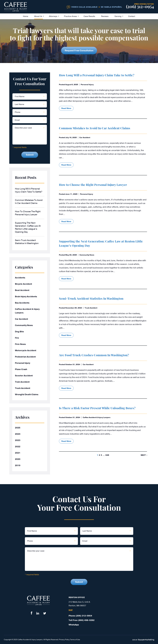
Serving (118, 16)
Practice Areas (70, 16)
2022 (18, 447)
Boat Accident (22, 290)
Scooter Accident (24, 376)
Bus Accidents (22, 303)
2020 (18, 459)
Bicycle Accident (23, 284)
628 (107, 455)
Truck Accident (91, 308)
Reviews (105, 16)
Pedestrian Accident (25, 357)
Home (26, 16)
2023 (18, 440)
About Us (38, 16)
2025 (18, 428)
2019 (18, 465)
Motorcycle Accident (26, 350)
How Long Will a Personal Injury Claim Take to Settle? (97, 76)
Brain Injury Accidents (26, 297)
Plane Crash (21, 369)
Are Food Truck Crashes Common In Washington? (94, 355)
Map (71, 610)
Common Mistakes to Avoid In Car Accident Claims (95, 128)
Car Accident (85, 138)
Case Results (89, 16)
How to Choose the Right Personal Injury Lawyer (93, 185)
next (143, 455)
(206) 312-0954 (140, 7)
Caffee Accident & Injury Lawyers (97, 417)
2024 (18, 434)
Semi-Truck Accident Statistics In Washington (91, 299)
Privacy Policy (64, 640)
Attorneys (53, 16)
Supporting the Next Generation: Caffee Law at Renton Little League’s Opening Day (28, 227)
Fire (17, 338)
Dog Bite (19, 332)
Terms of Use (75, 640)
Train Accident (22, 382)
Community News (87, 255)
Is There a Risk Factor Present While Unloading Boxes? (97, 408)
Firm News (20, 344)
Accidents (20, 278)
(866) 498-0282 (86, 620)
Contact (132, 16)
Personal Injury (87, 85)
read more (66, 108)
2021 (18, 453)
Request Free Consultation (79, 51)
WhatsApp (74, 625)
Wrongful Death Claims (27, 394)
